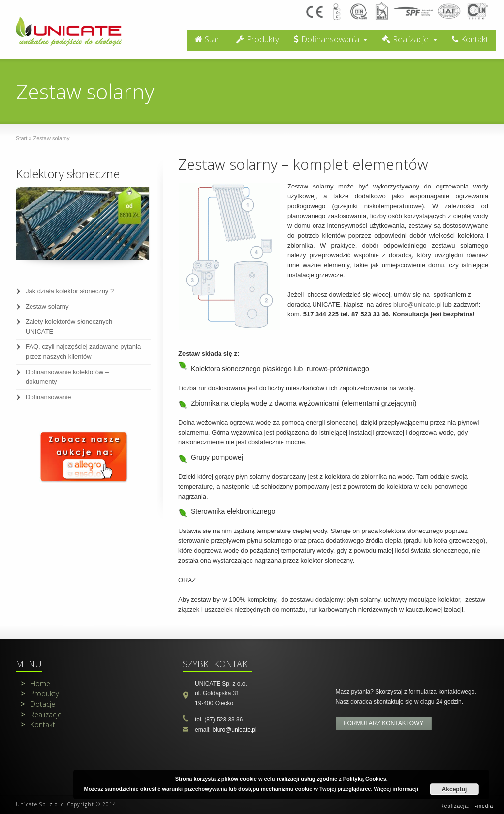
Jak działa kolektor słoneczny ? (70, 291)
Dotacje (38, 704)
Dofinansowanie (48, 397)
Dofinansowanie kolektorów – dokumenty (67, 377)
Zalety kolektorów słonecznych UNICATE (69, 327)
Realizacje (405, 39)
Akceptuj (455, 789)
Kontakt (470, 39)
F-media (482, 806)
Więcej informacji (396, 789)
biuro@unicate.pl (417, 304)
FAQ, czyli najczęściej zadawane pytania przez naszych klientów (83, 352)
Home (35, 683)
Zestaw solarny (47, 306)
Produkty (258, 39)
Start (208, 39)
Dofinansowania (327, 39)
